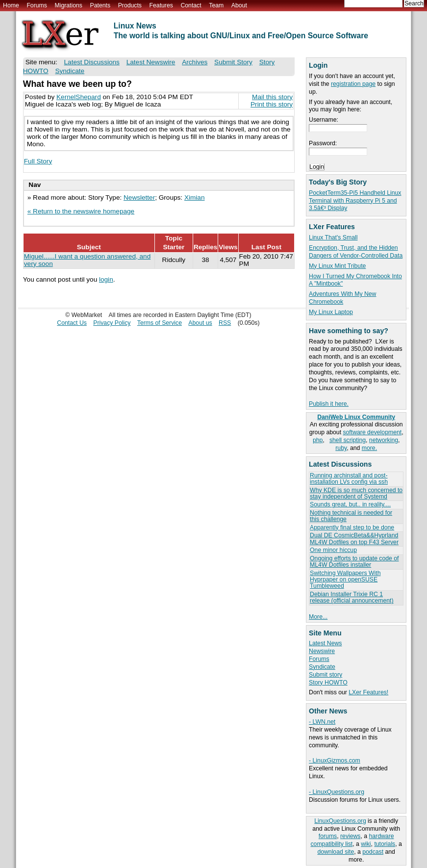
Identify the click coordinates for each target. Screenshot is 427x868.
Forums (37, 5)
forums (328, 836)
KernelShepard (79, 97)
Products (130, 5)
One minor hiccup (333, 550)
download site (336, 852)
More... (318, 617)
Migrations (68, 5)
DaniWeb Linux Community (356, 417)
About (239, 5)
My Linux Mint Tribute (337, 266)
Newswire (322, 651)
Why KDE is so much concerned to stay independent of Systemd (356, 493)
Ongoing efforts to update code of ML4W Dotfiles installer (354, 562)
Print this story (272, 104)
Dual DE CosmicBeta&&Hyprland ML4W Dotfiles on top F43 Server (354, 539)
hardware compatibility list (352, 840)
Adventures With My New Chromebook (342, 298)
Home (11, 5)
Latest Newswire (151, 62)
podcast (373, 852)
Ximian (195, 197)
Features (161, 5)
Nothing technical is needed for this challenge (351, 516)
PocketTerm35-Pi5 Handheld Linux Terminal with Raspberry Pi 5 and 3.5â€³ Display (355, 201)
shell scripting (348, 440)
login (106, 279)
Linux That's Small (333, 237)
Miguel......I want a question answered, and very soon (87, 260)
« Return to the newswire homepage (81, 211)
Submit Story (233, 62)
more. (369, 448)
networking (384, 440)
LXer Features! (368, 692)
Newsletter (139, 197)
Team (216, 5)
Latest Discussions (92, 62)
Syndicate (322, 667)
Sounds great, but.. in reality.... (350, 504)
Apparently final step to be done (352, 527)
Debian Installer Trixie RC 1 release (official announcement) (352, 597)
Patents (100, 5)
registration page (353, 84)
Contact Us (72, 323)
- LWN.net (322, 722)
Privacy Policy (112, 323)
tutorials (385, 844)
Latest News (325, 643)
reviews (350, 836)
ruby (341, 448)
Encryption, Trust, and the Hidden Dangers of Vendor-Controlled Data (356, 252)
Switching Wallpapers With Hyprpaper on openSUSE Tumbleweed (345, 580)
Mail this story (272, 97)
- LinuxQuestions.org (337, 792)
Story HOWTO (328, 683)
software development (372, 432)
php (318, 440)
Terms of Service (160, 323)
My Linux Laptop (331, 312)
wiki (366, 844)
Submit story (326, 675)
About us (200, 323)
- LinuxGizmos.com (335, 761)
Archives (195, 62)
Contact (191, 5)
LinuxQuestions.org (340, 821)
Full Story (38, 161)
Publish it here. (329, 404)
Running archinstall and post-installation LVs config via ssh (349, 479)
